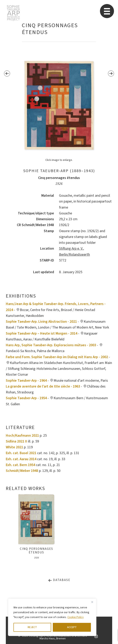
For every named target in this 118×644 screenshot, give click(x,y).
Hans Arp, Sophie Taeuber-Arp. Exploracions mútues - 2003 (51, 345)
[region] (52, 617)
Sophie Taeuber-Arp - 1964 (26, 381)
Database (59, 580)
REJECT (32, 627)
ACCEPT (72, 627)
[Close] (92, 602)
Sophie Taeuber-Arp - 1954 (26, 398)
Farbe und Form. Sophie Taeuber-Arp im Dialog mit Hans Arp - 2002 (57, 357)
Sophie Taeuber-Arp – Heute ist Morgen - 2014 (42, 333)
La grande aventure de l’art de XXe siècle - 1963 (43, 386)
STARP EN (13, 13)
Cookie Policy (76, 617)
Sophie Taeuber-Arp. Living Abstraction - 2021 (41, 322)
